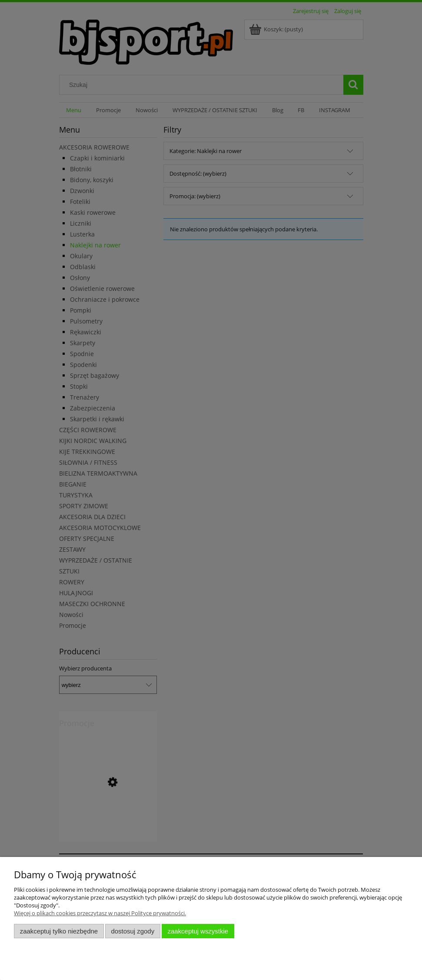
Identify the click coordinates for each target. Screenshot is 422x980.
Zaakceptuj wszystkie (198, 931)
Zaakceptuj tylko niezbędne (59, 931)
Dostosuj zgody (133, 931)
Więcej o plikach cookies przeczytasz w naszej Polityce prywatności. (100, 913)
